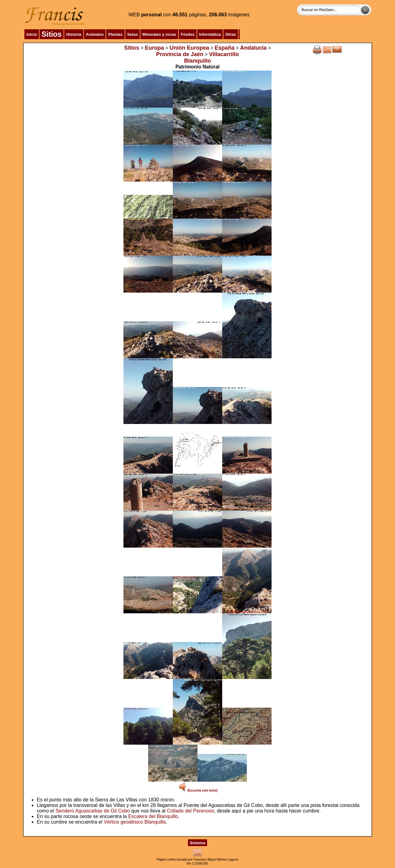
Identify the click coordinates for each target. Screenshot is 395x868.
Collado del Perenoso (191, 811)
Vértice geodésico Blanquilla (135, 822)
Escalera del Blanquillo (153, 816)
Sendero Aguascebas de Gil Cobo (93, 811)
